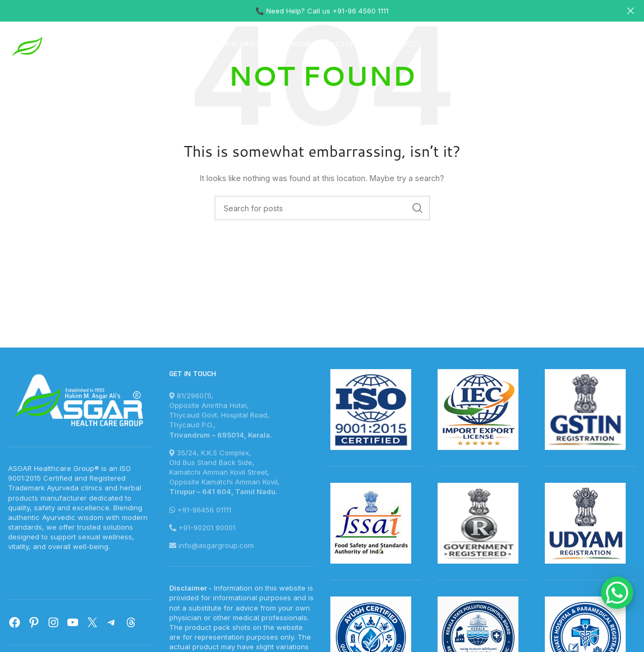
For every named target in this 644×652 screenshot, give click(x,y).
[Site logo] (59, 45)
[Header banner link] (306, 11)
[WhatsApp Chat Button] (617, 593)
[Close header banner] (631, 11)
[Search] (322, 208)
